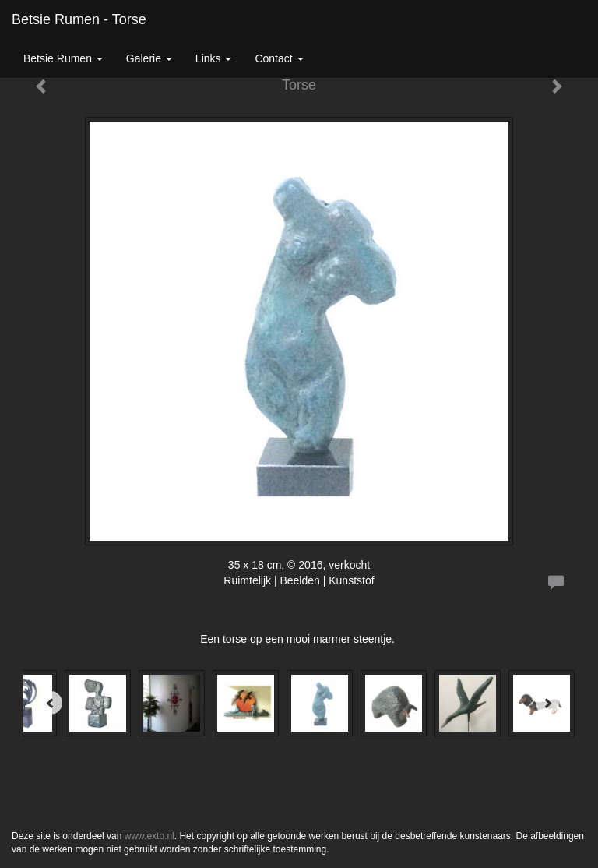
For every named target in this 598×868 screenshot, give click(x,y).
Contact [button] (279, 58)
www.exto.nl (149, 836)
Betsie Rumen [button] (63, 58)
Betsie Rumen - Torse (79, 19)
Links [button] (214, 58)
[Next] (547, 703)
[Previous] (51, 703)
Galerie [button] (149, 58)
